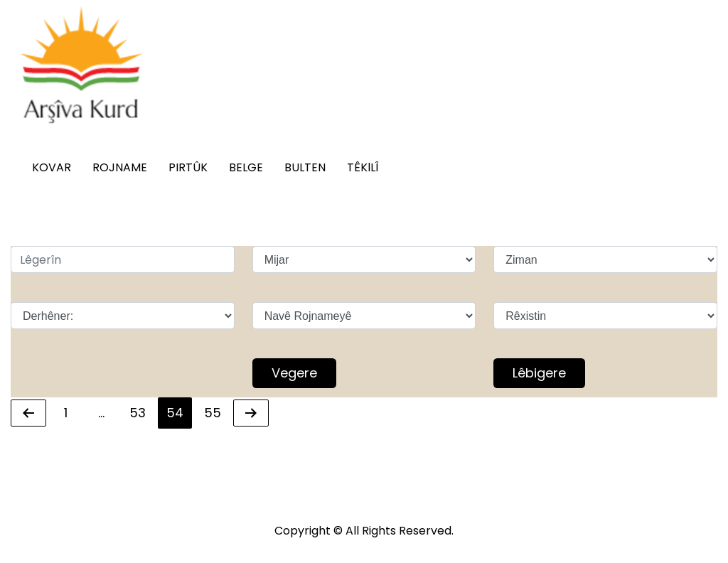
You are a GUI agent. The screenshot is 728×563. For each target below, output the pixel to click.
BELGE (246, 167)
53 (141, 411)
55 (216, 411)
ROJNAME (120, 167)
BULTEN (305, 167)
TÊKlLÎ (363, 167)
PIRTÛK (188, 167)
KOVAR (52, 167)
